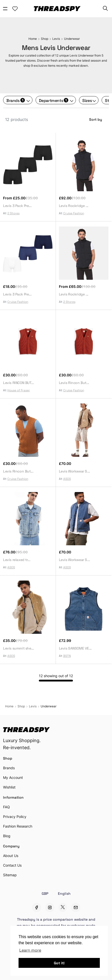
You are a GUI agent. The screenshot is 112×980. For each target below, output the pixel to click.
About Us (11, 856)
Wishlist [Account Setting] (9, 787)
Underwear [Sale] (72, 39)
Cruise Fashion (74, 213)
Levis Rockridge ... (74, 205)
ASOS (67, 479)
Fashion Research (18, 826)
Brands (16, 100)
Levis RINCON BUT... (18, 382)
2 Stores (13, 213)
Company (11, 846)
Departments (54, 100)
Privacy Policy (15, 817)
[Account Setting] (15, 9)
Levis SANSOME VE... (75, 648)
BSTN (67, 656)
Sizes (87, 100)
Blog (7, 836)
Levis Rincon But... (74, 382)
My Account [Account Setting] (13, 777)
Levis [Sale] (56, 39)
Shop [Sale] (45, 39)
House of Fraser (19, 390)
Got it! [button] (59, 963)
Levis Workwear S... (74, 471)
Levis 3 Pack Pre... (17, 205)
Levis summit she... (18, 648)
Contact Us (12, 865)
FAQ (6, 807)
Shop (8, 758)
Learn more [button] (30, 950)
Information (13, 797)
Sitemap (10, 875)
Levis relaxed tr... (17, 559)
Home (33, 39)
